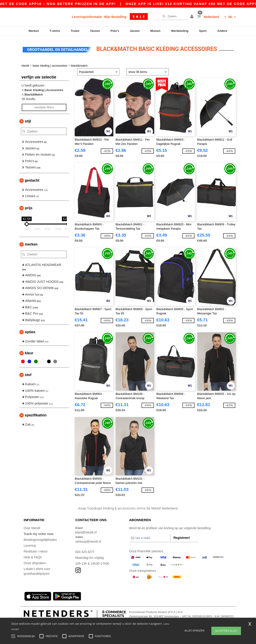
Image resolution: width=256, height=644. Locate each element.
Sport (203, 31)
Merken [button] (31, 243)
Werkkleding (180, 31)
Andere (222, 31)
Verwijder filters (44, 106)
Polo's (115, 31)
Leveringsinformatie (87, 17)
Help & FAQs (33, 556)
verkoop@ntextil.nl (88, 540)
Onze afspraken (35, 562)
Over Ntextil (32, 527)
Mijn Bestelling (115, 17)
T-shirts (55, 31)
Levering (30, 544)
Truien (75, 31)
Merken (34, 31)
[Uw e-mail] (150, 537)
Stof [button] (28, 374)
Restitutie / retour (36, 550)
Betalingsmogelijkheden (40, 538)
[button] (193, 17)
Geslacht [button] (32, 179)
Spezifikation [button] (36, 414)
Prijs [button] (29, 207)
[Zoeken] (174, 16)
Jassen (135, 31)
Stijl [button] (28, 120)
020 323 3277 (85, 550)
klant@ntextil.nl (86, 531)
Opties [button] (30, 331)
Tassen (95, 31)
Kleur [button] (29, 352)
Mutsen (155, 31)
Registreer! (182, 536)
